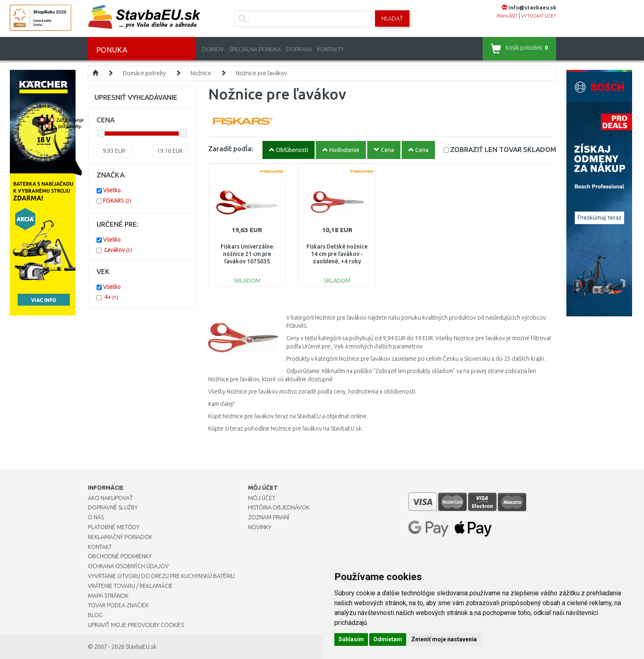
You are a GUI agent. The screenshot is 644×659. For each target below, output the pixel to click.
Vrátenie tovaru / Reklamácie (130, 586)
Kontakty (330, 49)
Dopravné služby (113, 507)
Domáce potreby (144, 73)
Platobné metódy (114, 527)
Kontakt (100, 547)
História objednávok (279, 507)
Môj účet (262, 498)
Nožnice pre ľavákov (261, 73)
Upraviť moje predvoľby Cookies (136, 625)
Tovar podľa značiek (118, 605)
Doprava (299, 49)
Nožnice (201, 73)
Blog (95, 615)
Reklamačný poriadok (120, 537)
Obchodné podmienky (120, 556)
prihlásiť (507, 16)
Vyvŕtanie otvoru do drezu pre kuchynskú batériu (161, 576)
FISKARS (117, 200)
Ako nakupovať (110, 498)
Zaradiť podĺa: (231, 149)
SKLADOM (503, 149)
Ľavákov (118, 250)
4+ (111, 297)
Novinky (260, 527)
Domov (213, 49)
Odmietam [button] (388, 639)
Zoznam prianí (269, 517)
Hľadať (392, 18)
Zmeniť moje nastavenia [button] (444, 639)
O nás (96, 517)
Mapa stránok (108, 596)
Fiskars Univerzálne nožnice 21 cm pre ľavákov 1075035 (247, 254)
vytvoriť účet (539, 16)
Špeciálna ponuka (255, 49)
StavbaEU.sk (141, 647)
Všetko (112, 190)
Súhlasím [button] (351, 639)
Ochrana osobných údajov (128, 566)
